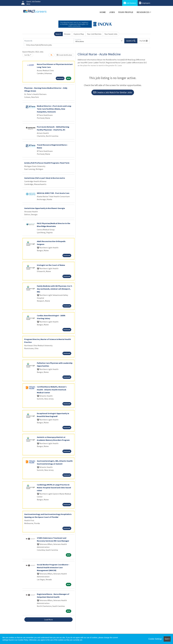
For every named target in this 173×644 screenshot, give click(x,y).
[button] (144, 41)
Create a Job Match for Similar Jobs (113, 92)
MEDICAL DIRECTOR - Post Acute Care (53, 193)
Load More (48, 620)
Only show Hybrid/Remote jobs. (39, 45)
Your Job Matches (94, 34)
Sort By (27, 55)
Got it (167, 639)
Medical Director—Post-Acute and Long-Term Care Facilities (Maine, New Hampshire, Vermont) (54, 109)
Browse (67, 34)
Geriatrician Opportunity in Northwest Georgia (45, 208)
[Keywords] (49, 41)
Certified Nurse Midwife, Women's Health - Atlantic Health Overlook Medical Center (52, 390)
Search (58, 34)
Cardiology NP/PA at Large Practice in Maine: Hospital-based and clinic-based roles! (54, 488)
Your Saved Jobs (111, 34)
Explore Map (79, 34)
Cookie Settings (155, 639)
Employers (145, 3)
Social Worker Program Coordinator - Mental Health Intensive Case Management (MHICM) (53, 567)
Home (103, 12)
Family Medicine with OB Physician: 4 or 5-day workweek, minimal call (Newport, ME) (55, 289)
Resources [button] (143, 12)
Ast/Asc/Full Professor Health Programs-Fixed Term (47, 163)
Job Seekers (130, 3)
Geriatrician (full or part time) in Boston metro (45, 178)
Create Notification (64, 55)
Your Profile (126, 12)
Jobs (112, 12)
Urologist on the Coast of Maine (51, 265)
